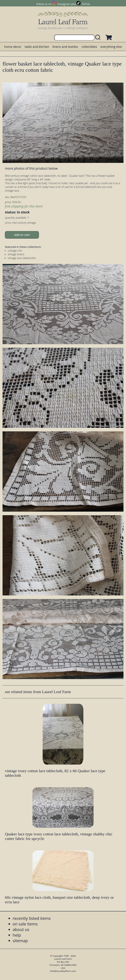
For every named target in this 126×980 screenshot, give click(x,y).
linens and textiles (65, 47)
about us (21, 929)
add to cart (22, 235)
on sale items (25, 924)
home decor (13, 47)
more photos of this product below (31, 168)
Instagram (64, 4)
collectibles (89, 47)
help (17, 935)
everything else (111, 47)
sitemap (20, 941)
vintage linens (16, 254)
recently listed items (32, 918)
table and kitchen (37, 47)
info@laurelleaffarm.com (63, 971)
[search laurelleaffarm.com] (99, 38)
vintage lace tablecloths (22, 258)
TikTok (86, 4)
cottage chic (15, 251)
